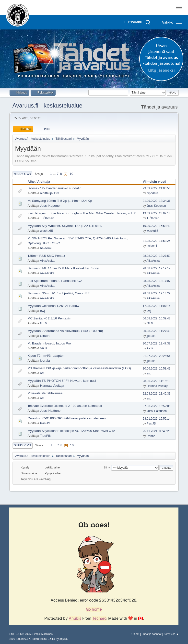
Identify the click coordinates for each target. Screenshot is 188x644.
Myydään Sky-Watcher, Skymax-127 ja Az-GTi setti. (65, 226)
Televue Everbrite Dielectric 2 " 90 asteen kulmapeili (65, 406)
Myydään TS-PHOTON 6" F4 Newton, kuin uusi (62, 381)
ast (42, 373)
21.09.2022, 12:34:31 (157, 201)
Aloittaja (44, 182)
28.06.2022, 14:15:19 (157, 381)
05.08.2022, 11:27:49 (157, 331)
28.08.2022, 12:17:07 (157, 281)
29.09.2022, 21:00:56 (157, 188)
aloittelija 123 (50, 193)
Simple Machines (43, 634)
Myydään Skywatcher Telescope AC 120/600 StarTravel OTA (71, 431)
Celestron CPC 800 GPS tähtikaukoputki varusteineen (66, 418)
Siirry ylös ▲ (171, 634)
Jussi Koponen (51, 206)
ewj (43, 311)
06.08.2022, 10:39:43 (157, 318)
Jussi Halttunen (51, 411)
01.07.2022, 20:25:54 (157, 356)
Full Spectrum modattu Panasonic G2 (55, 281)
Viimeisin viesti (157, 182)
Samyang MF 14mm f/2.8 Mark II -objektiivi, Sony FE (66, 268)
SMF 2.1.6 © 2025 (20, 634)
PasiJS (45, 423)
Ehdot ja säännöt (151, 634)
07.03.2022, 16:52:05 (157, 406)
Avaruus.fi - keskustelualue (47, 105)
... (55, 174)
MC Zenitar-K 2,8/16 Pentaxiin (49, 318)
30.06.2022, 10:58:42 (157, 369)
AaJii (43, 348)
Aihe (31, 182)
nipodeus (153, 193)
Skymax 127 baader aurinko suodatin (54, 188)
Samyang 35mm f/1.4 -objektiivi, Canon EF (58, 293)
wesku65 (47, 231)
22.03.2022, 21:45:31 (157, 394)
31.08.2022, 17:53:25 (157, 241)
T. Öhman (47, 218)
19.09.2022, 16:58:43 (157, 226)
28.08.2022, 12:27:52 (157, 256)
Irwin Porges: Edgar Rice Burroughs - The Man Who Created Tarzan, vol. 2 (82, 213)
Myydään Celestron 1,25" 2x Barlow (53, 306)
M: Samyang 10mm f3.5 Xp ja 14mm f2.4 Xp (59, 201)
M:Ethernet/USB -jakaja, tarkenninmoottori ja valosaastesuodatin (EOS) (79, 368)
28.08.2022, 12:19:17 (157, 268)
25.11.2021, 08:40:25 (157, 431)
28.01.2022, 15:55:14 (157, 419)
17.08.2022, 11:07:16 (157, 306)
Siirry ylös (23, 445)
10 (71, 174)
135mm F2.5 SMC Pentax (46, 256)
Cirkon (45, 336)
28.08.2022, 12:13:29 (157, 293)
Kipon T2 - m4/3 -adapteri (46, 356)
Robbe (151, 436)
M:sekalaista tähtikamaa (45, 393)
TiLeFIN (46, 436)
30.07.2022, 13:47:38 (157, 343)
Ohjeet (135, 634)
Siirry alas (22, 174)
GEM (44, 323)
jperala (151, 336)
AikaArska (47, 261)
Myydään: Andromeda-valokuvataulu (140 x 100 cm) (65, 331)
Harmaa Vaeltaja (52, 386)
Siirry (107, 467)
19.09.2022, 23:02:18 (157, 213)
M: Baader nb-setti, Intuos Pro (49, 343)
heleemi (46, 248)
